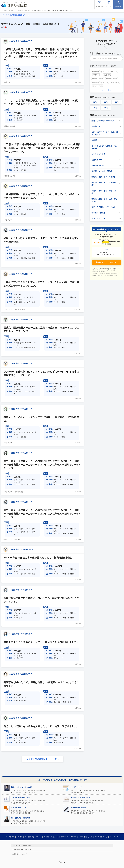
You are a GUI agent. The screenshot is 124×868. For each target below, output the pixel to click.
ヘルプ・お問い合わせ (86, 837)
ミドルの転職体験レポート (17, 15)
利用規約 (20, 837)
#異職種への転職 (9, 176)
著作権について (63, 837)
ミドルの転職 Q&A (18, 808)
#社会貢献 (95, 71)
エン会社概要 (10, 837)
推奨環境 (73, 837)
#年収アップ (8, 220)
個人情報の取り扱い (50, 837)
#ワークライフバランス (109, 71)
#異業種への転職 (9, 126)
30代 (106, 102)
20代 (95, 102)
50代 (95, 108)
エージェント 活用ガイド (80, 797)
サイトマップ (114, 837)
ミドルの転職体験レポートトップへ (44, 759)
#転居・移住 (8, 82)
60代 (106, 108)
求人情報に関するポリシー (33, 837)
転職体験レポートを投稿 (106, 262)
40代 (117, 102)
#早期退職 (17, 539)
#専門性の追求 (19, 492)
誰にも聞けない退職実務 (21, 818)
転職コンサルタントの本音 (21, 787)
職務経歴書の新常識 (78, 808)
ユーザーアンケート (78, 787)
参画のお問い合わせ (101, 837)
